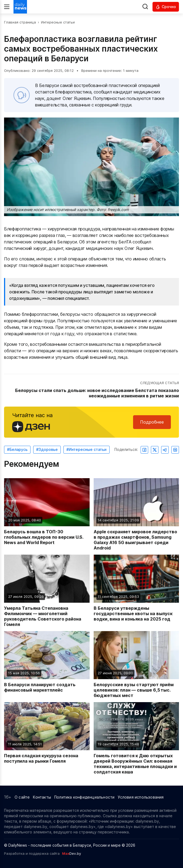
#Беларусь (17, 449)
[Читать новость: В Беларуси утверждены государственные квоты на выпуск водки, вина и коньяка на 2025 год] (136, 591)
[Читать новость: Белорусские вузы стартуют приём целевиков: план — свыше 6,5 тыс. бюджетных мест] (136, 665)
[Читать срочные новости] (166, 7)
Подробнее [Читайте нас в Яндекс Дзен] (152, 422)
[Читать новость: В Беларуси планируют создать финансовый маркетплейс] (47, 665)
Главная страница (20, 22)
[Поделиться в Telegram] (165, 450)
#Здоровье (47, 449)
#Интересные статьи (87, 449)
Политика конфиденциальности (84, 797)
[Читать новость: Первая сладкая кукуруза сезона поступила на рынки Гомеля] (47, 738)
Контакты (42, 797)
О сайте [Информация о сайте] (22, 797)
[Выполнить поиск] (145, 7)
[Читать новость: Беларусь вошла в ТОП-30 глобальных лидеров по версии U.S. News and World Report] (47, 514)
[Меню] (7, 7)
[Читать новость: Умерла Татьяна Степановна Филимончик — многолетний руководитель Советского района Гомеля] (47, 591)
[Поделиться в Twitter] (155, 450)
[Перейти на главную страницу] (20, 7)
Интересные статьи (58, 22)
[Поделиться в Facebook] (144, 450)
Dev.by (72, 853)
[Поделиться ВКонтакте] (175, 450)
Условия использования (141, 797)
